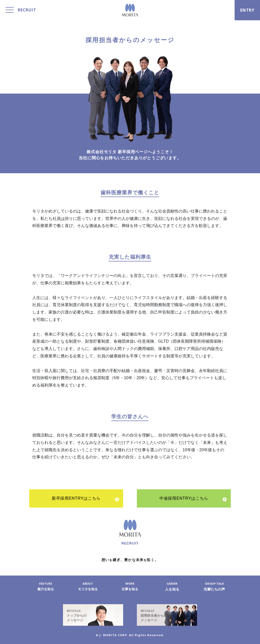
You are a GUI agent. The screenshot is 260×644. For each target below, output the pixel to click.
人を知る (172, 587)
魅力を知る (46, 586)
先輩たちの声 (214, 587)
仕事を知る (130, 586)
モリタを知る (88, 586)
